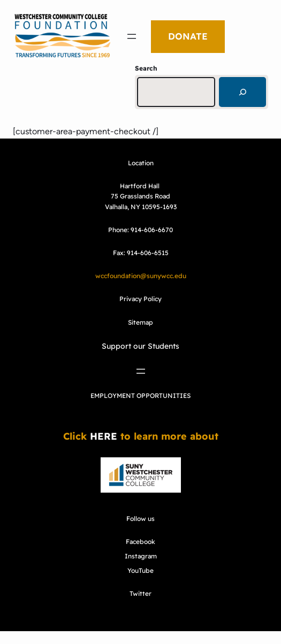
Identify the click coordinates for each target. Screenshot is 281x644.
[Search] (242, 92)
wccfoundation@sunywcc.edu (141, 276)
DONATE (188, 36)
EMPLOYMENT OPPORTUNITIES (140, 396)
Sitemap (140, 322)
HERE (104, 436)
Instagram (141, 556)
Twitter (140, 593)
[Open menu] (132, 36)
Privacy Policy (140, 299)
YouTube (140, 570)
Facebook (140, 542)
